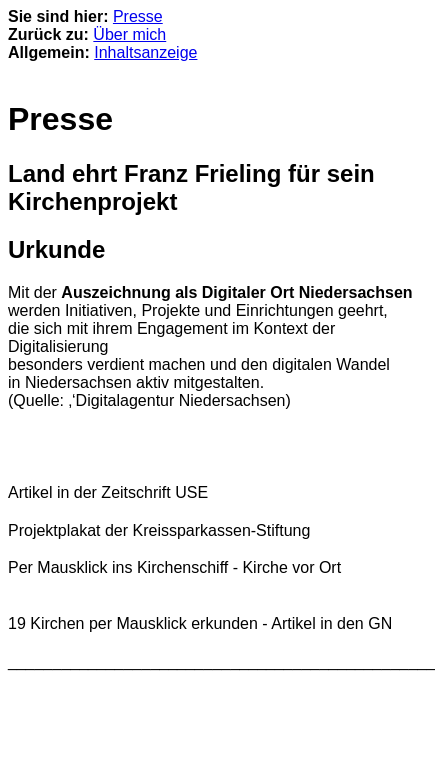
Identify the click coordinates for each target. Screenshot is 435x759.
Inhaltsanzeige (145, 52)
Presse (138, 16)
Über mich (129, 34)
